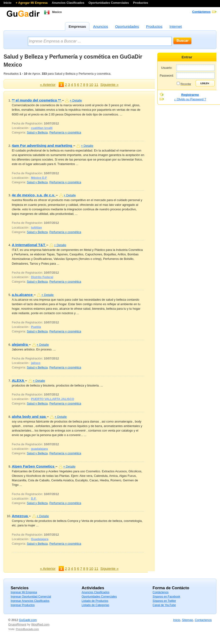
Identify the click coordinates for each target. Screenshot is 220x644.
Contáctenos (202, 12)
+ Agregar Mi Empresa (32, 3)
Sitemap (187, 620)
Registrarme (190, 95)
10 (91, 85)
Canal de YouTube (164, 605)
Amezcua (20, 516)
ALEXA (18, 380)
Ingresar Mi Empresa (24, 592)
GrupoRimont (17, 624)
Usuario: (167, 68)
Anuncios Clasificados (68, 3)
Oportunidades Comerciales (109, 3)
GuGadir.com (28, 620)
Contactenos (203, 620)
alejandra (20, 344)
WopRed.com (40, 624)
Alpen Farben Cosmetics (34, 466)
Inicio (8, 3)
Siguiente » (109, 85)
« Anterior (48, 85)
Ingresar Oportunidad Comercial (31, 597)
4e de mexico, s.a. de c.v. (34, 195)
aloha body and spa (29, 416)
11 (96, 85)
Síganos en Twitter (164, 601)
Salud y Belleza (37, 132)
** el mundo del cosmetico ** (37, 100)
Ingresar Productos (23, 605)
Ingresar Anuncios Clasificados (30, 601)
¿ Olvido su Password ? (190, 99)
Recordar (186, 84)
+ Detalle (76, 100)
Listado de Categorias (95, 605)
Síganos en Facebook (166, 597)
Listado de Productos (95, 601)
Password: (167, 76)
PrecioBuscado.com (27, 629)
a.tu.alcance (23, 295)
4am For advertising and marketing (42, 145)
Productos (141, 3)
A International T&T (29, 245)
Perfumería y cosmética (65, 132)
